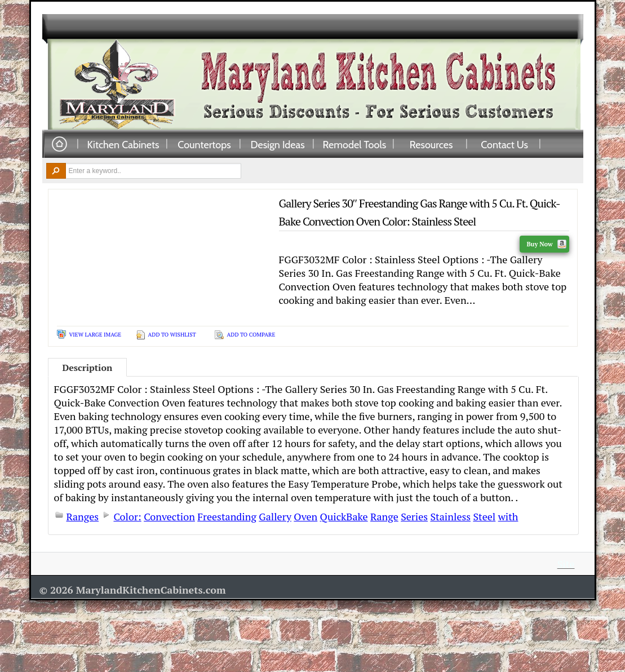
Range (384, 516)
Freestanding (227, 516)
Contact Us (504, 144)
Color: (127, 516)
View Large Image (96, 335)
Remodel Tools (355, 144)
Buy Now (546, 244)
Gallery (275, 516)
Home (59, 145)
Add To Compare (251, 335)
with (508, 516)
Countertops (204, 144)
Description (88, 368)
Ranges (83, 516)
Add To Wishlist (172, 335)
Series (414, 516)
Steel (484, 516)
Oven (305, 516)
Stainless (450, 516)
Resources (431, 144)
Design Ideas (277, 144)
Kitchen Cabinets (123, 144)
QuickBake (344, 516)
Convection (169, 516)
